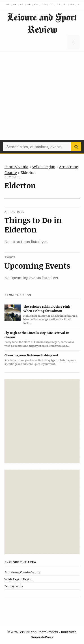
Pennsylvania (16, 166)
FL (65, 4)
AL (8, 4)
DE (58, 4)
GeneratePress (42, 637)
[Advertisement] (42, 96)
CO (44, 4)
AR (29, 4)
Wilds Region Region (18, 579)
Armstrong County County (22, 572)
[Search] (76, 147)
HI (79, 4)
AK (15, 4)
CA (36, 4)
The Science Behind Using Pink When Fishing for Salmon (47, 309)
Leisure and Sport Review (42, 23)
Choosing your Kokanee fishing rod (31, 355)
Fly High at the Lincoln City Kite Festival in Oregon (37, 335)
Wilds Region (44, 166)
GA (72, 4)
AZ (22, 4)
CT (51, 4)
